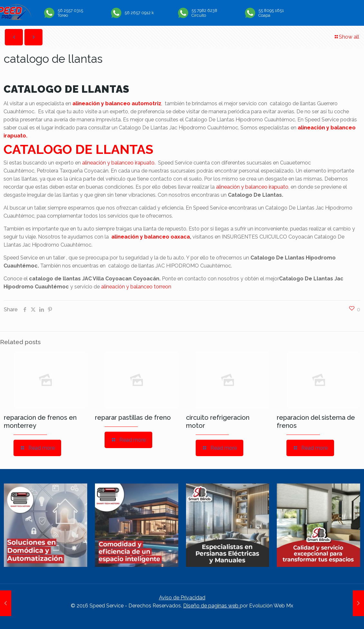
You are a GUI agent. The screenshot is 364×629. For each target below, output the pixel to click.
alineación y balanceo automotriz (117, 103)
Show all (346, 37)
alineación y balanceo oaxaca (151, 237)
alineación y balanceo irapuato (252, 187)
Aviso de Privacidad (182, 598)
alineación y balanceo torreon (136, 287)
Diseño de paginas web (211, 606)
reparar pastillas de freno (133, 418)
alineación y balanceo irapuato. (119, 163)
